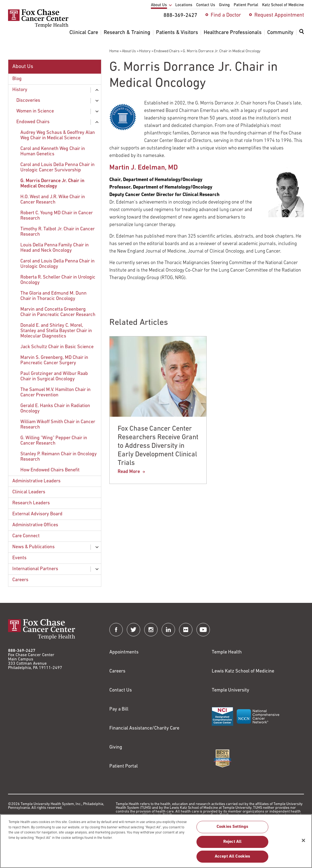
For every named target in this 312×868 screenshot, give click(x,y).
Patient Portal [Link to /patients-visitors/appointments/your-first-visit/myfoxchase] (124, 766)
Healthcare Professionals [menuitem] (233, 33)
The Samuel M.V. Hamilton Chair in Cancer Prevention (55, 392)
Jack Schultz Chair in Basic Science (57, 347)
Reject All (233, 844)
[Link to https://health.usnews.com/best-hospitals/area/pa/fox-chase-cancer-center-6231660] (222, 758)
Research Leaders (31, 503)
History (145, 51)
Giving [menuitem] (224, 5)
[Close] (303, 843)
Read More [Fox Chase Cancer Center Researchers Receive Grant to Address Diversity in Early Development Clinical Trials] (129, 472)
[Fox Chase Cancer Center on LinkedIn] (168, 630)
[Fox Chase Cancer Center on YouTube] (203, 630)
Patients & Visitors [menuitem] (177, 33)
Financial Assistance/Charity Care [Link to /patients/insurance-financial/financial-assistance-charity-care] (144, 728)
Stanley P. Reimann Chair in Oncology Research (59, 457)
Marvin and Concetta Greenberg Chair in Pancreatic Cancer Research (58, 312)
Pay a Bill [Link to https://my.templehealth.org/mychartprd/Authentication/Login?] (119, 709)
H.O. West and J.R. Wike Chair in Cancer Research (53, 200)
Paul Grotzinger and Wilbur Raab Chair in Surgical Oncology (54, 376)
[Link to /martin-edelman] (286, 193)
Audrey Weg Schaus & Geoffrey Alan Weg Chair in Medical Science (58, 135)
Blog (17, 79)
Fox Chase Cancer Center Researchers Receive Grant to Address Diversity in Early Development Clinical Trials (158, 446)
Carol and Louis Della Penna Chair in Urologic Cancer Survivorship (57, 168)
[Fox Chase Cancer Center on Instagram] (151, 630)
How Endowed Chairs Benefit (50, 470)
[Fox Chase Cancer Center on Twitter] (133, 630)
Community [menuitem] (280, 33)
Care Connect (26, 536)
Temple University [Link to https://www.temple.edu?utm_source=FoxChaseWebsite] (231, 690)
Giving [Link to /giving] (116, 747)
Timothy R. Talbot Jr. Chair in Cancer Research (57, 232)
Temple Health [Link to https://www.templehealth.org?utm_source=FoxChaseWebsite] (227, 652)
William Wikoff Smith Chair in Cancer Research (58, 425)
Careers (20, 580)
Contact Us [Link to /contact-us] (121, 690)
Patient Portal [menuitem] (246, 5)
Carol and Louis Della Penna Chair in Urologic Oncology (57, 264)
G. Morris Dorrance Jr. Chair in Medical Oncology (52, 184)
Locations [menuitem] (184, 5)
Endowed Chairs (167, 51)
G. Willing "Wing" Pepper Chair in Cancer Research (54, 441)
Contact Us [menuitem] (206, 5)
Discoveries (28, 101)
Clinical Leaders (29, 492)
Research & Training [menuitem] (127, 33)
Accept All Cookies (233, 859)
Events (19, 558)
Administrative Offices (35, 525)
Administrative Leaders (36, 481)
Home (114, 51)
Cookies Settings (233, 829)
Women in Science (35, 111)
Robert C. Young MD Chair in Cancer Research (57, 216)
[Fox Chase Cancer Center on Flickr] (186, 630)
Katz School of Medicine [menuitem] (283, 5)
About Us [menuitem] (159, 5)
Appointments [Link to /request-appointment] (124, 652)
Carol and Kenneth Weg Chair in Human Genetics (53, 151)
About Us (129, 51)
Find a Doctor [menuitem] (226, 15)
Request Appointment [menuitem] (279, 15)
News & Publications (34, 547)
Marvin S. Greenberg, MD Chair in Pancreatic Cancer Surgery (54, 360)
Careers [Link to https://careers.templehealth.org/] (117, 671)
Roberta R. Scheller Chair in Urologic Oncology (58, 280)
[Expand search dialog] (302, 33)
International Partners (35, 569)
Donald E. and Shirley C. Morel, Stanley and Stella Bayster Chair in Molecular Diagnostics (56, 331)
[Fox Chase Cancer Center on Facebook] (116, 630)
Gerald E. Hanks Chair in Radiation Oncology (55, 409)
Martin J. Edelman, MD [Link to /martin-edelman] (144, 168)
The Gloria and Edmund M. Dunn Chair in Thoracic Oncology (53, 296)
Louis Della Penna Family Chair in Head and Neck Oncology (55, 248)
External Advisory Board (37, 514)
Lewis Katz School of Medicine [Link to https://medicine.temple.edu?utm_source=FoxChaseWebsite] (243, 671)
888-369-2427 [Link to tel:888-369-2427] (22, 651)
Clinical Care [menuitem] (84, 33)
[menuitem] (302, 35)
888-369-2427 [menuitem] (180, 16)
